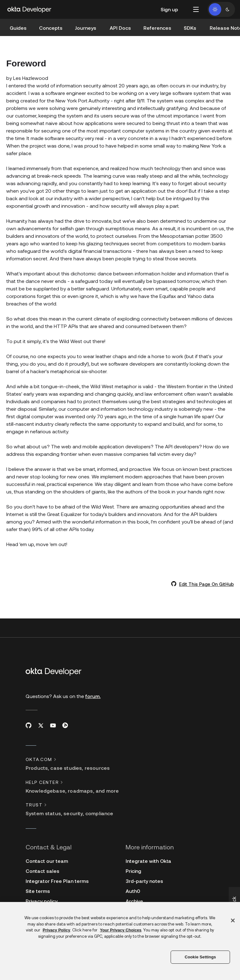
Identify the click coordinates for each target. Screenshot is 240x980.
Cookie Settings (200, 957)
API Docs (120, 28)
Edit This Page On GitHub (206, 584)
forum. (93, 696)
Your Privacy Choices (121, 930)
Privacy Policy (57, 930)
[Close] (233, 920)
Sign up (169, 9)
